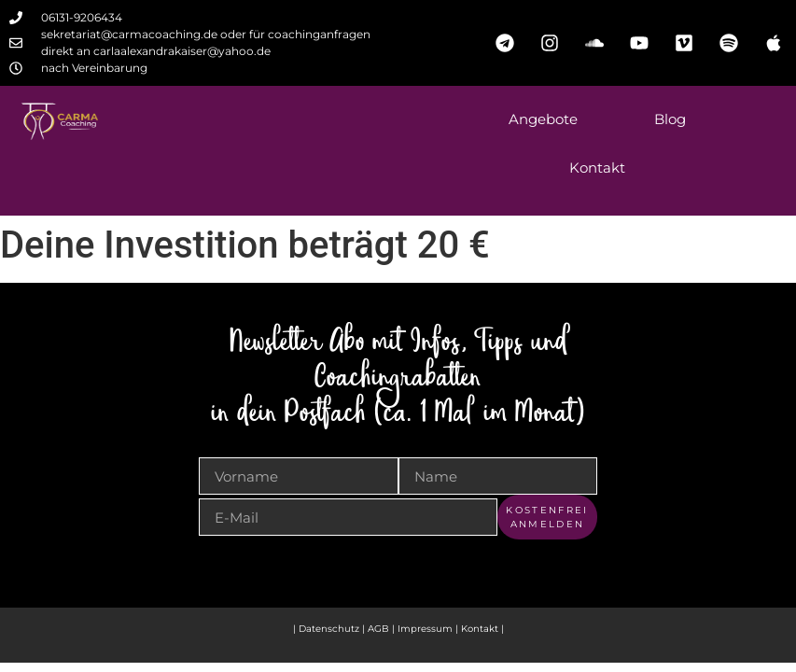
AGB (378, 629)
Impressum (426, 629)
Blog (670, 119)
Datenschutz (329, 629)
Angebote (543, 119)
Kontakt (597, 168)
